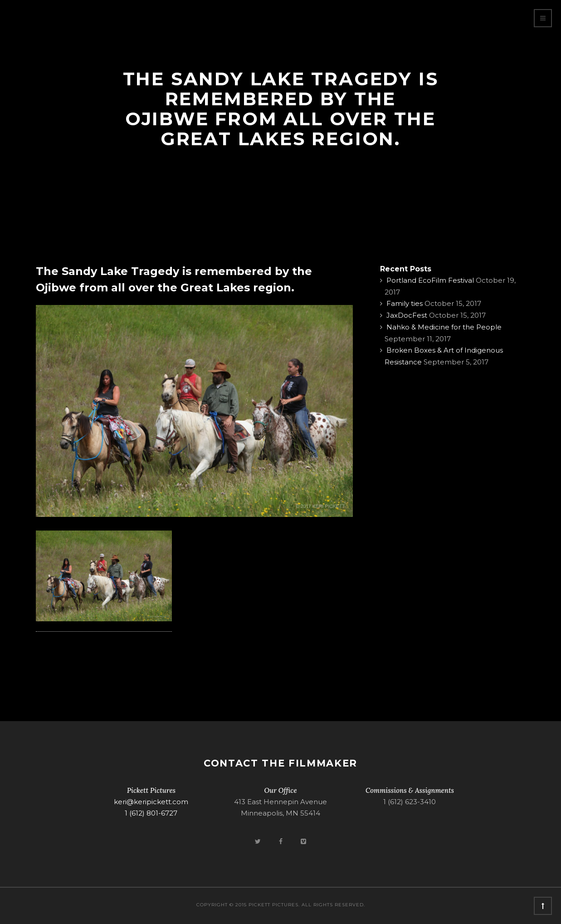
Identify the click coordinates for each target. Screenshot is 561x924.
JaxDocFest (407, 315)
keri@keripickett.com (151, 802)
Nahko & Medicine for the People (444, 327)
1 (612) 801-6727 (151, 813)
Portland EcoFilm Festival (430, 280)
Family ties (405, 303)
